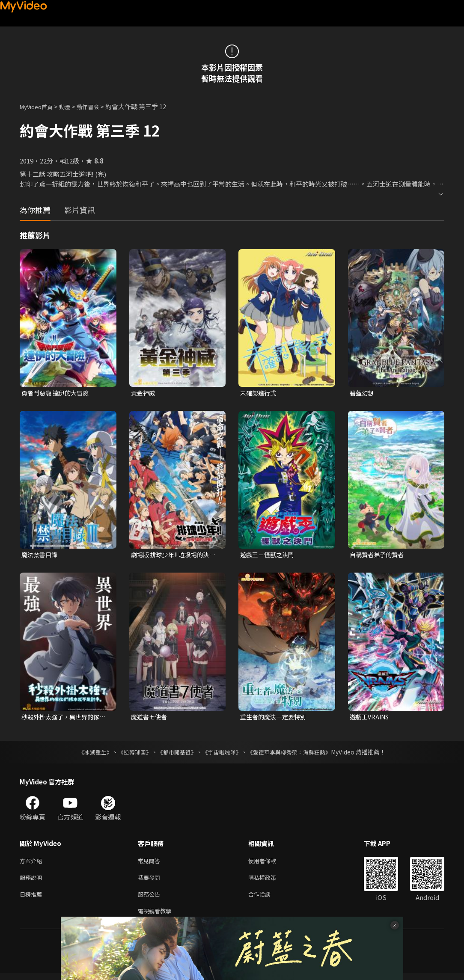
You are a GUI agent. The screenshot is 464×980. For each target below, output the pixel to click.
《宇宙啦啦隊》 (223, 754)
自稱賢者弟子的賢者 (379, 556)
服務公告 (151, 899)
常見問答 (151, 863)
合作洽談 (266, 899)
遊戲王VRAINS (371, 718)
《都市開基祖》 (175, 754)
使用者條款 (269, 863)
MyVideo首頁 (39, 106)
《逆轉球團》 (130, 754)
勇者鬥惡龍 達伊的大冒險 (57, 393)
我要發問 (151, 881)
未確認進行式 (259, 393)
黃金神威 (144, 393)
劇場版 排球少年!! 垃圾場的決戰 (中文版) (173, 556)
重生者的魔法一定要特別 (275, 718)
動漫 (71, 106)
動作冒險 (97, 106)
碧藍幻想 (363, 393)
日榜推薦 (33, 899)
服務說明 (33, 881)
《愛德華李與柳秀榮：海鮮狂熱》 (294, 754)
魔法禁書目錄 (41, 556)
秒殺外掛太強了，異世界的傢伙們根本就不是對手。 (63, 719)
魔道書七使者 (150, 718)
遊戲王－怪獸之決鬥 (269, 556)
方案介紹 (33, 863)
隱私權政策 (269, 881)
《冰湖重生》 (88, 754)
